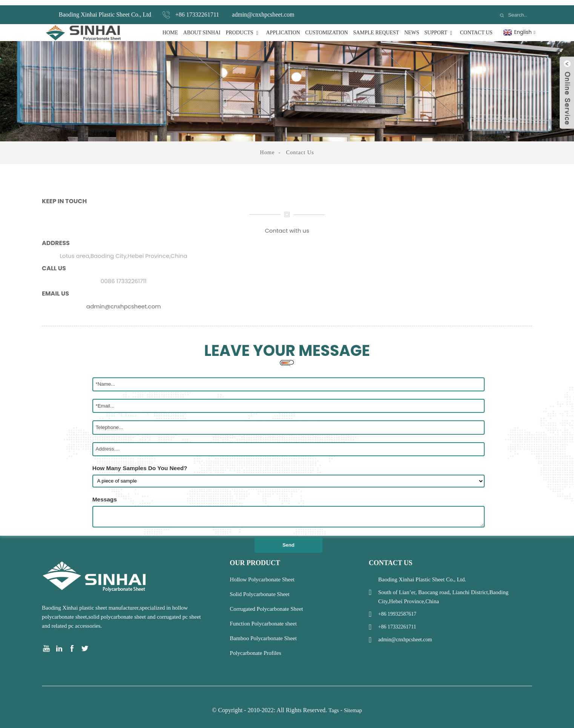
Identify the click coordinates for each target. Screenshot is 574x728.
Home (170, 27)
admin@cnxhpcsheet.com (263, 9)
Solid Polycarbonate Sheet (259, 589)
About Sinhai (202, 27)
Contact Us (476, 27)
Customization (326, 27)
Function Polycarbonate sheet (263, 618)
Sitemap (353, 705)
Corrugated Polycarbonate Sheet (266, 603)
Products (243, 27)
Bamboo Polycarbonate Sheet (263, 633)
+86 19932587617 (399, 608)
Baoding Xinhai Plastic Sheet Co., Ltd (105, 9)
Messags (105, 494)
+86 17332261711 (197, 9)
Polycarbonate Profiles (255, 647)
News (412, 27)
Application (283, 27)
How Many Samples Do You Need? (140, 462)
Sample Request (376, 27)
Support (440, 27)
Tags (333, 705)
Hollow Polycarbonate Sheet (262, 574)
